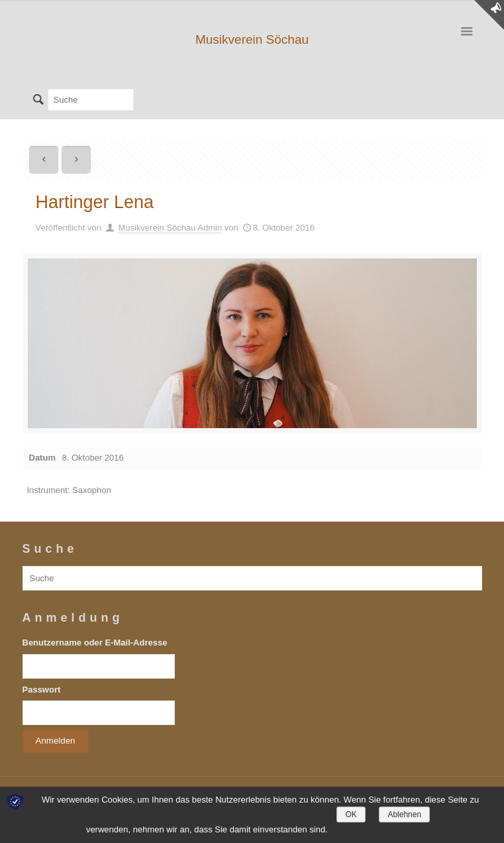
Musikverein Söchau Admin (170, 228)
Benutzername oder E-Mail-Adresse (95, 643)
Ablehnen (404, 815)
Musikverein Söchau (252, 39)
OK (351, 815)
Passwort (42, 690)
